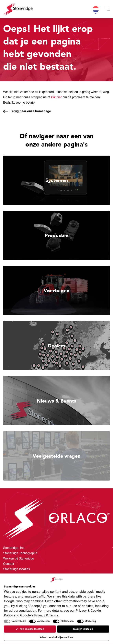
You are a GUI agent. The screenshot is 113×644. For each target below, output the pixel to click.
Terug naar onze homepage (31, 111)
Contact (9, 564)
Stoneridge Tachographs (20, 553)
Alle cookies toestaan (30, 629)
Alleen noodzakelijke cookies (57, 637)
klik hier (56, 97)
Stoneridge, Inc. (14, 548)
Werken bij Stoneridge (19, 558)
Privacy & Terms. (47, 615)
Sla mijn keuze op (83, 629)
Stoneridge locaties (17, 569)
